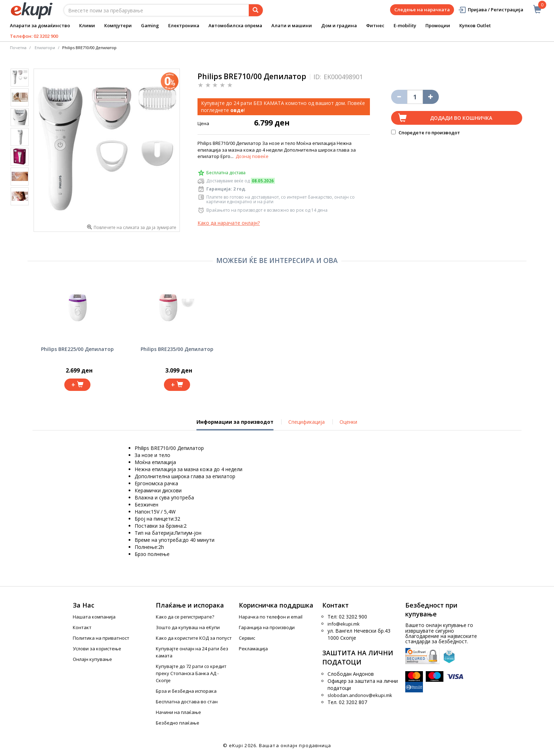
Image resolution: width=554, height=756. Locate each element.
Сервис (247, 638)
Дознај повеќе (252, 156)
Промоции (438, 25)
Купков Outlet (475, 25)
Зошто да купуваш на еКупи (188, 627)
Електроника (184, 25)
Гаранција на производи (267, 627)
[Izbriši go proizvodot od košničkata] (399, 97)
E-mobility (405, 25)
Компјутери (118, 25)
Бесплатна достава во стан (187, 702)
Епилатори (45, 48)
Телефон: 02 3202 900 (34, 36)
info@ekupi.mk (344, 624)
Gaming (150, 25)
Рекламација (253, 649)
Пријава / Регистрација (491, 10)
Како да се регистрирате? (185, 617)
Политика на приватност (101, 638)
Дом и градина (339, 25)
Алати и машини (292, 25)
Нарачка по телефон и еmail (271, 617)
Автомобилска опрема (235, 25)
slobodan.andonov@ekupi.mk (360, 695)
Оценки (348, 422)
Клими (87, 25)
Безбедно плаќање (178, 723)
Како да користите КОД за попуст (194, 638)
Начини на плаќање (178, 712)
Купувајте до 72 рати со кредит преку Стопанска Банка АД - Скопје (191, 673)
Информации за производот (235, 424)
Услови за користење (97, 649)
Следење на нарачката (422, 10)
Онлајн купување (92, 659)
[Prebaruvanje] (256, 10)
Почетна (18, 48)
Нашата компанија (94, 617)
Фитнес (375, 25)
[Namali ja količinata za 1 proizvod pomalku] (431, 97)
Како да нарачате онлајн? (229, 223)
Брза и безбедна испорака (186, 691)
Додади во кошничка (461, 118)
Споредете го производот (426, 133)
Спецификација (307, 422)
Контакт (82, 627)
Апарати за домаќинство (40, 25)
